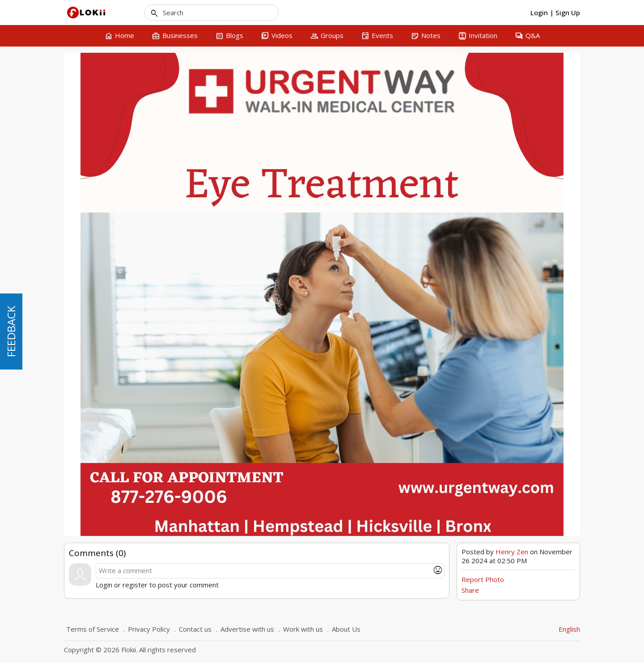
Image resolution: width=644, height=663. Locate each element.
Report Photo (483, 579)
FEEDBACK (11, 331)
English (569, 629)
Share (470, 590)
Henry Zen (512, 552)
